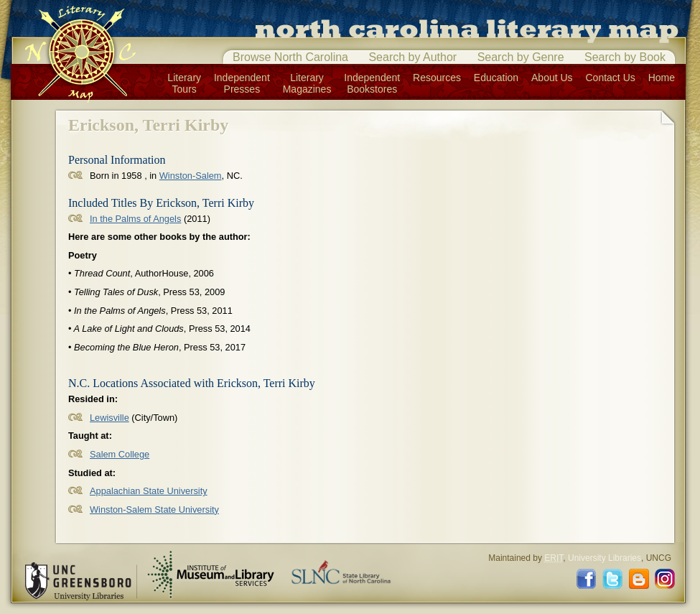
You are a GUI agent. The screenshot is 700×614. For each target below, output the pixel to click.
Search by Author (412, 57)
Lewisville (109, 418)
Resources (437, 78)
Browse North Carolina (290, 57)
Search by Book (625, 57)
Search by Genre (521, 57)
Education (496, 78)
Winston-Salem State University (154, 510)
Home (662, 78)
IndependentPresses (242, 83)
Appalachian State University (149, 491)
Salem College (120, 454)
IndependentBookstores (372, 83)
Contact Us (611, 78)
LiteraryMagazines (307, 83)
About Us (552, 78)
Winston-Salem (191, 176)
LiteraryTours (184, 83)
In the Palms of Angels (135, 219)
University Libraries (605, 558)
